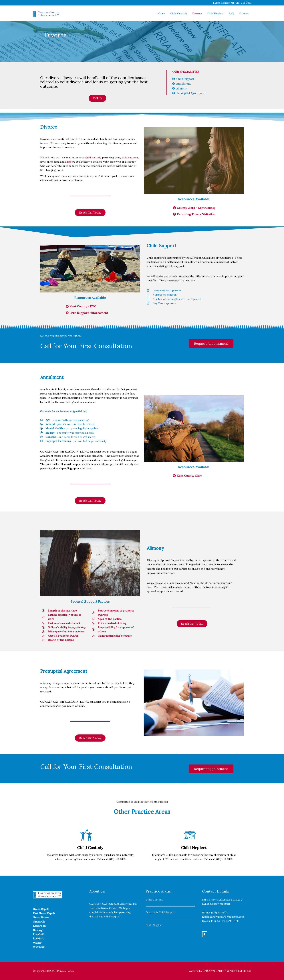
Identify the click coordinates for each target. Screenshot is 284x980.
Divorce (197, 13)
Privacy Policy (65, 971)
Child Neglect (215, 13)
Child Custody (179, 13)
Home (161, 13)
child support (130, 158)
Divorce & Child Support (161, 912)
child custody (93, 158)
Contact (244, 13)
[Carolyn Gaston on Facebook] (205, 934)
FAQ (231, 13)
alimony (70, 162)
